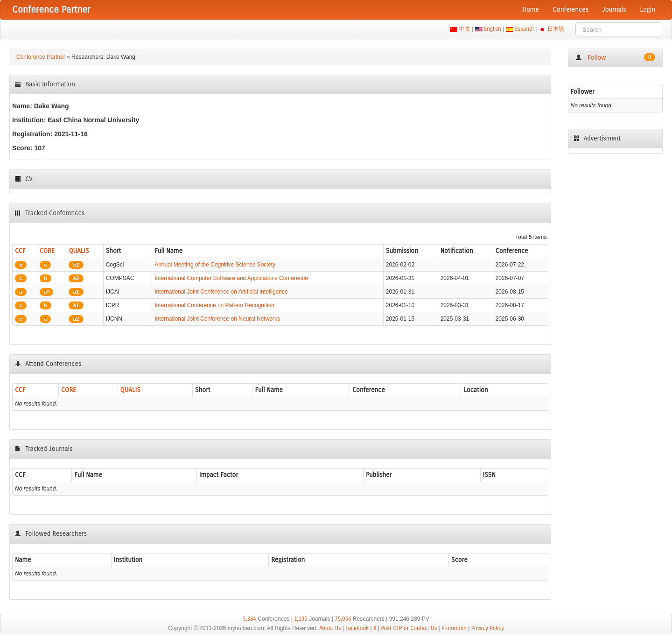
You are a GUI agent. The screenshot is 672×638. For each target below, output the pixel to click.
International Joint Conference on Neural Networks (217, 319)
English (493, 29)
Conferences (571, 10)
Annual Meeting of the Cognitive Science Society (215, 265)
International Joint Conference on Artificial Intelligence (221, 292)
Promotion (454, 628)
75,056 (343, 619)
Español (524, 29)
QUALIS (79, 251)
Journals (614, 10)
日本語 (556, 29)
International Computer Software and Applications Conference (231, 278)
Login (648, 10)
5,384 (249, 619)
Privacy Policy (488, 628)
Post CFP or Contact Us (409, 628)
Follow (615, 57)
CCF (20, 251)
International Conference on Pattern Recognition (214, 305)
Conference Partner (41, 57)
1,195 (301, 619)
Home (531, 10)
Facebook (357, 628)
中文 (465, 29)
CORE (47, 251)
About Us (330, 628)
